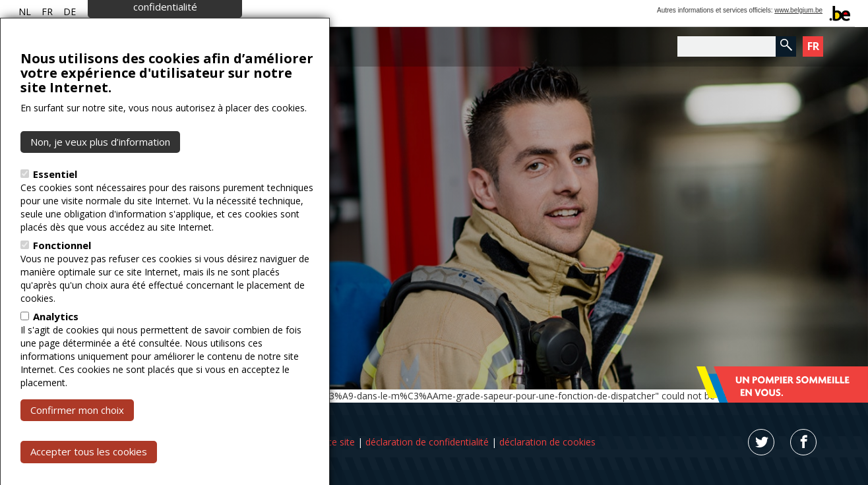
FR (47, 12)
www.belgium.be (798, 10)
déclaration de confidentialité (427, 442)
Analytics (56, 350)
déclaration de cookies (547, 442)
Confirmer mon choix (77, 443)
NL (25, 12)
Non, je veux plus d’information (100, 175)
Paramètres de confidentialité (165, 33)
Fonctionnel (62, 279)
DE (70, 12)
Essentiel (55, 208)
